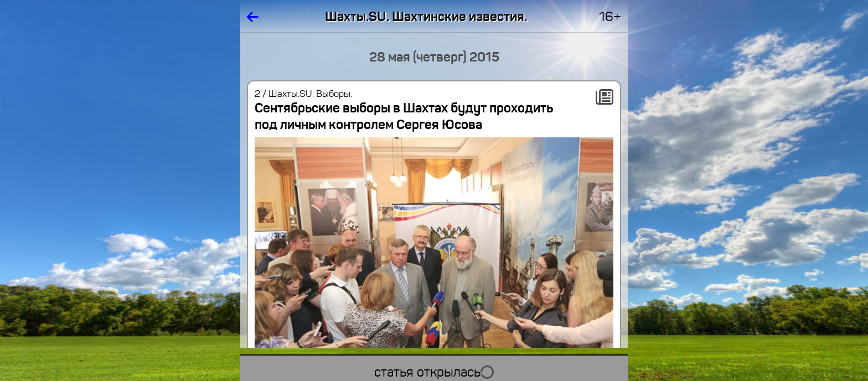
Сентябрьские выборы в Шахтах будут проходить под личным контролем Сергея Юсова (404, 116)
